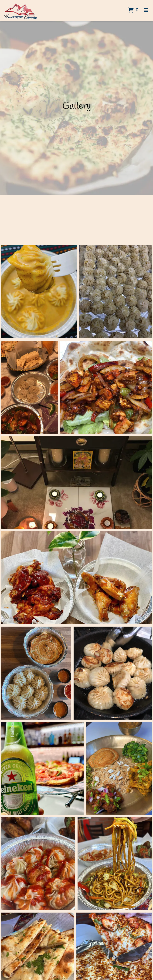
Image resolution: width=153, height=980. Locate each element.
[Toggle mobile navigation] (146, 10)
